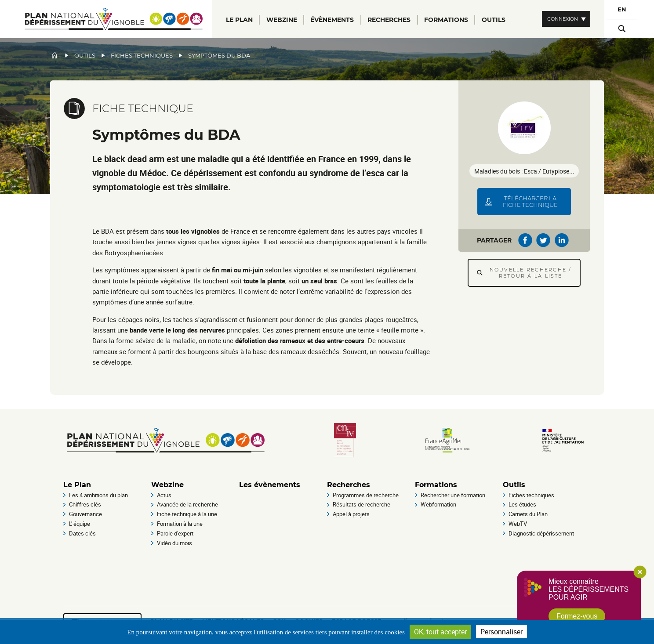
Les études (522, 504)
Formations (436, 485)
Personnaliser (501, 632)
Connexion (563, 19)
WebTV (518, 524)
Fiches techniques (142, 56)
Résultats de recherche (362, 504)
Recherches (349, 485)
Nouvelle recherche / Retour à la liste (531, 273)
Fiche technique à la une (187, 514)
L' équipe (80, 524)
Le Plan (77, 485)
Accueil (54, 55)
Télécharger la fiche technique (530, 202)
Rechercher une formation (453, 495)
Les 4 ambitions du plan (98, 495)
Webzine (167, 485)
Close (640, 572)
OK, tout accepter (440, 632)
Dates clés (82, 533)
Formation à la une (180, 524)
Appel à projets (351, 514)
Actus (164, 495)
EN (622, 9)
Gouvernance (85, 514)
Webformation (438, 504)
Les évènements (270, 485)
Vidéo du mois (174, 543)
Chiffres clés (85, 504)
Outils (85, 56)
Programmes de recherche (366, 495)
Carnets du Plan (528, 514)
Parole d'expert (175, 533)
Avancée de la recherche (187, 504)
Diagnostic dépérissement (541, 533)
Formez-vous (577, 616)
